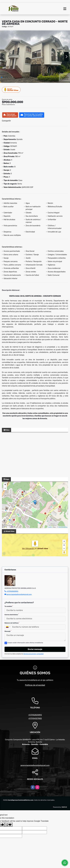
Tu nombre (9, 606)
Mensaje (8, 631)
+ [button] (5, 485)
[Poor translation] (9, 825)
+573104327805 (35, 718)
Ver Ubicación (28, 549)
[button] (2, 77)
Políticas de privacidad (35, 685)
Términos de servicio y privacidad (33, 654)
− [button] (5, 488)
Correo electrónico (12, 615)
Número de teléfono (12, 623)
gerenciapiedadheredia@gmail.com (19, 594)
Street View (11, 90)
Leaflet (50, 527)
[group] (35, 57)
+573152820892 (12, 591)
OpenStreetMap (63, 527)
